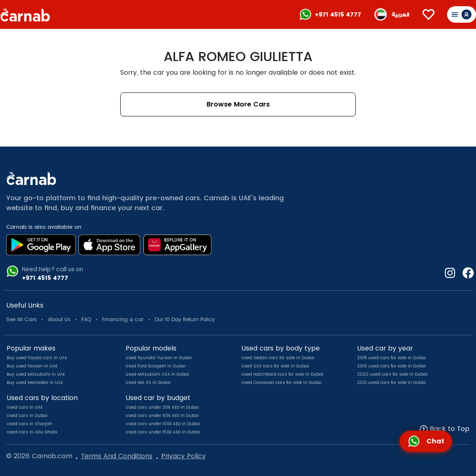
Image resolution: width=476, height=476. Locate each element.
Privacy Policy (183, 456)
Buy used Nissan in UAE (32, 366)
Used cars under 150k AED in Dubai (163, 432)
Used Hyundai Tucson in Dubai (159, 358)
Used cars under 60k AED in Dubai (162, 416)
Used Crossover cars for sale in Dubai (281, 382)
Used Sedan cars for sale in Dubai (278, 358)
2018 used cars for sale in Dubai (392, 358)
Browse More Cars (238, 104)
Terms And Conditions (117, 456)
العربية (400, 15)
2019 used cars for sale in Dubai (392, 366)
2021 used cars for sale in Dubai (392, 382)
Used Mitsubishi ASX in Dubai (157, 374)
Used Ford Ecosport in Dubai (156, 366)
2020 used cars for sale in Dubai (392, 374)
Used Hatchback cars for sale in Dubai (282, 374)
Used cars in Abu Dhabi (32, 432)
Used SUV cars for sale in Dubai (275, 366)
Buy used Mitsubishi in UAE (36, 374)
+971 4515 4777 (338, 14)
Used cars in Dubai (27, 416)
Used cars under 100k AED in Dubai (163, 424)
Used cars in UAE (25, 407)
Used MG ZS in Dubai (148, 382)
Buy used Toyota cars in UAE (37, 358)
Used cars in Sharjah (29, 424)
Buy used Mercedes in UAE (35, 382)
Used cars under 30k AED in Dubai (162, 407)
